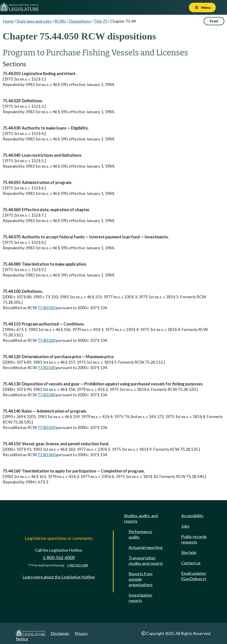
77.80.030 (46, 367)
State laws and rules (34, 21)
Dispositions (80, 21)
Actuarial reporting (145, 547)
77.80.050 (46, 427)
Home (8, 21)
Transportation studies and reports (146, 561)
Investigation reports (140, 598)
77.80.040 (46, 395)
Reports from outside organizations (141, 579)
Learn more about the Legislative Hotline (59, 577)
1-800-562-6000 (59, 557)
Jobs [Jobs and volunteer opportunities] (185, 526)
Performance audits (140, 534)
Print (214, 21)
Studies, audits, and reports (141, 518)
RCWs (60, 21)
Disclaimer (60, 633)
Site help (189, 552)
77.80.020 (46, 340)
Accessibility (192, 516)
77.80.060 (46, 455)
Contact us (191, 563)
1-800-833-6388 (77, 565)
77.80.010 (46, 308)
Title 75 (100, 21)
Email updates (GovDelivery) (194, 576)
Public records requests (194, 539)
